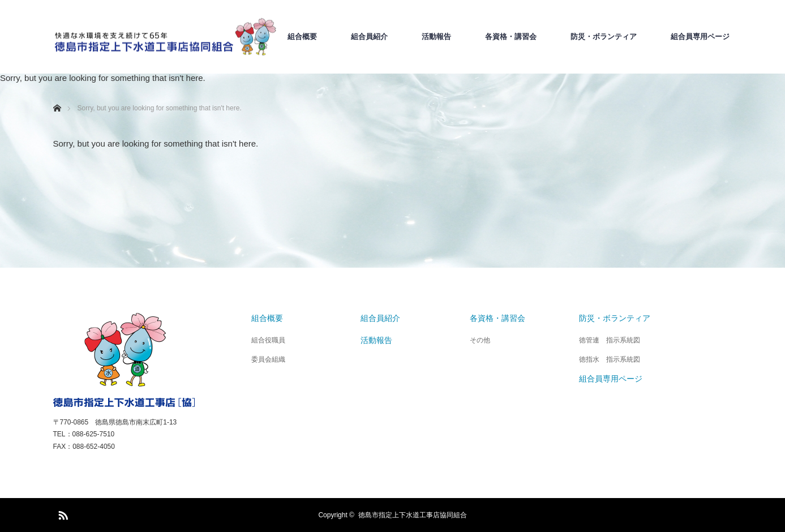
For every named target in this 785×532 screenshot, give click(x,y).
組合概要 (302, 37)
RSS (62, 513)
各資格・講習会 (511, 37)
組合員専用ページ (700, 37)
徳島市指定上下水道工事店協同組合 (413, 515)
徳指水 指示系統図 (610, 359)
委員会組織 (268, 359)
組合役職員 (268, 340)
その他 (480, 340)
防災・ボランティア (604, 37)
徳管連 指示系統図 (610, 340)
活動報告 (436, 37)
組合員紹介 (369, 37)
